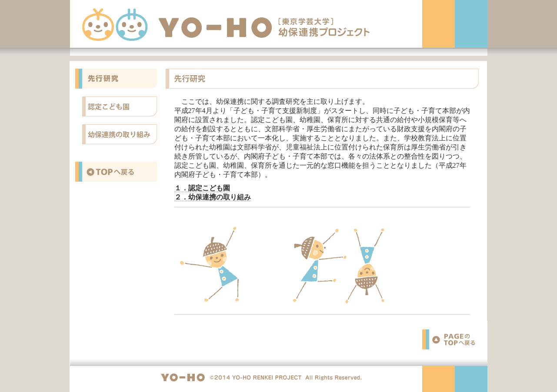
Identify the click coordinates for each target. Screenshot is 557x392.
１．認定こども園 (202, 188)
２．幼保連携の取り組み (213, 197)
